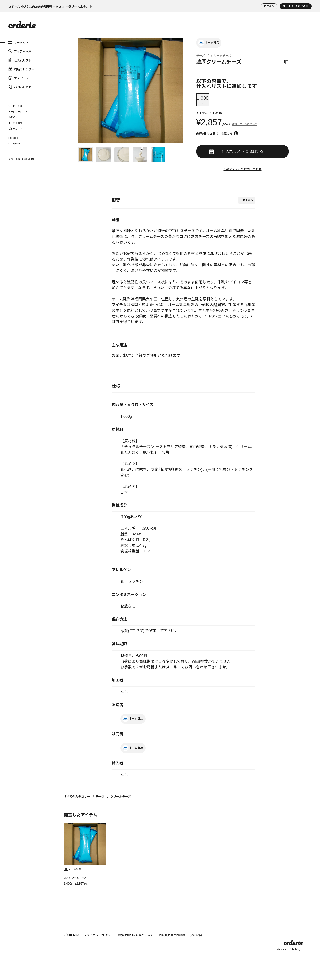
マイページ (19, 78)
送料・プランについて (245, 124)
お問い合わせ (20, 87)
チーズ (200, 56)
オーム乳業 (209, 43)
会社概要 (196, 935)
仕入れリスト (20, 60)
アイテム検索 (20, 51)
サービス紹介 (15, 106)
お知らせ (13, 117)
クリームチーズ (221, 56)
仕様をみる (247, 200)
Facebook (14, 138)
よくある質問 (15, 123)
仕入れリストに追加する (236, 151)
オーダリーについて (19, 111)
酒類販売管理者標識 (172, 935)
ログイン (269, 6)
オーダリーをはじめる (296, 6)
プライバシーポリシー (98, 935)
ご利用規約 (71, 935)
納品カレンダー (21, 69)
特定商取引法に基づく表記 (136, 935)
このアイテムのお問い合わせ (242, 169)
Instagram (14, 143)
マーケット (19, 42)
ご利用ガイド (15, 129)
